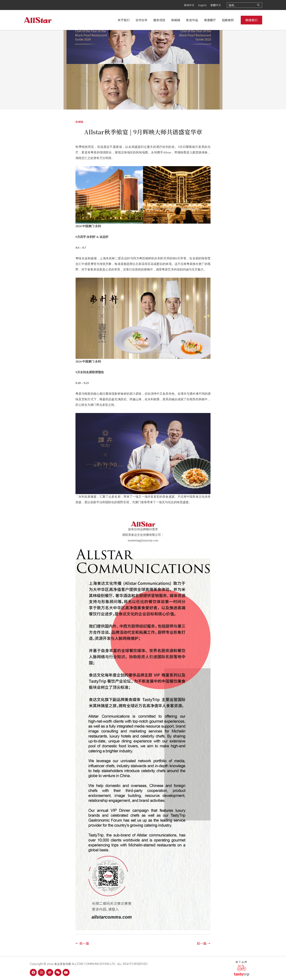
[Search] (258, 5)
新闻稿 (79, 122)
